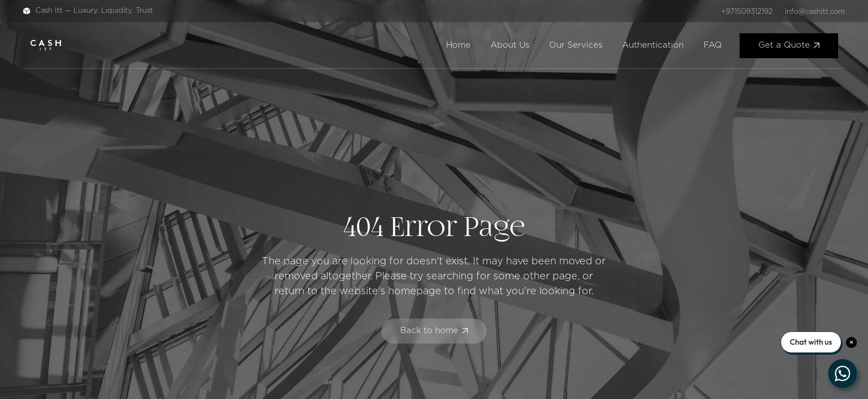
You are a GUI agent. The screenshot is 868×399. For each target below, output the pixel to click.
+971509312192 (747, 12)
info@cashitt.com (815, 12)
